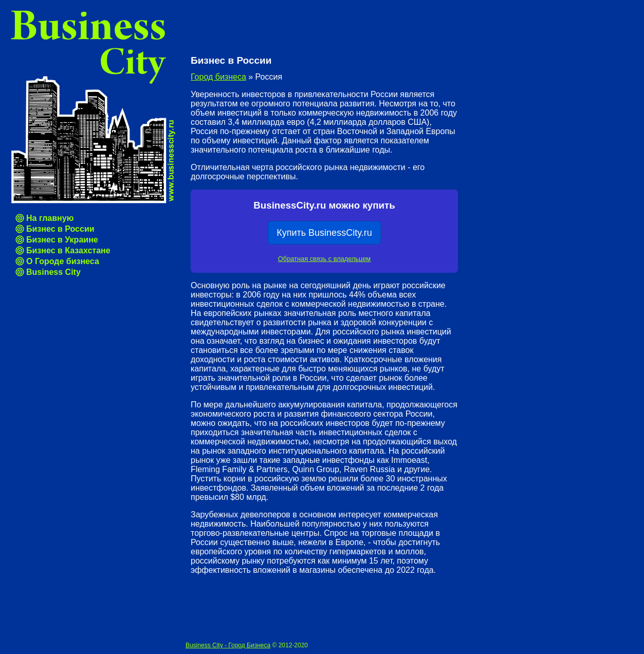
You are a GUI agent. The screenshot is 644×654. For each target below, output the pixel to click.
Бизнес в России (60, 229)
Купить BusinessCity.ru (324, 233)
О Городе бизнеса (63, 261)
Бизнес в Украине (62, 240)
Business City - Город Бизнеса (228, 645)
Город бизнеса (218, 77)
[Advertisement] (311, 31)
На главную (50, 218)
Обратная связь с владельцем (324, 259)
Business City (53, 272)
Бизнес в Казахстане (68, 250)
